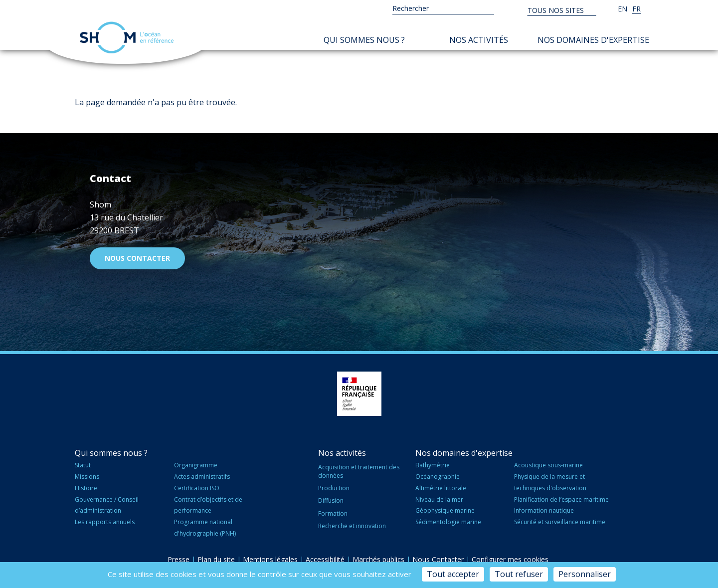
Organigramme (196, 465)
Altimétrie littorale (441, 488)
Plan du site (216, 559)
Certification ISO (197, 488)
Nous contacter (137, 258)
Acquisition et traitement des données (359, 471)
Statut (83, 465)
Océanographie (438, 477)
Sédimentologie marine (448, 522)
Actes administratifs (202, 477)
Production (334, 488)
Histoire (86, 488)
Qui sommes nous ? (364, 40)
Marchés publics (378, 559)
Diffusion (331, 500)
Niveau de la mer (439, 499)
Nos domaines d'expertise (593, 40)
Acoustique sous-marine (548, 465)
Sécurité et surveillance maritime (560, 522)
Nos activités (479, 40)
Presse (179, 559)
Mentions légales (270, 559)
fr (636, 9)
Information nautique (544, 510)
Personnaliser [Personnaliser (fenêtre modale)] (585, 574)
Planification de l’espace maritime (561, 499)
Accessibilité (325, 559)
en (623, 9)
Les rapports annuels (105, 522)
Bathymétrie (433, 465)
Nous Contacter (438, 559)
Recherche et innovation (352, 526)
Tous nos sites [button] (557, 10)
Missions (87, 477)
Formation (333, 513)
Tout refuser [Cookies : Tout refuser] (519, 574)
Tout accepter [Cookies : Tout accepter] (453, 574)
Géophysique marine (445, 510)
